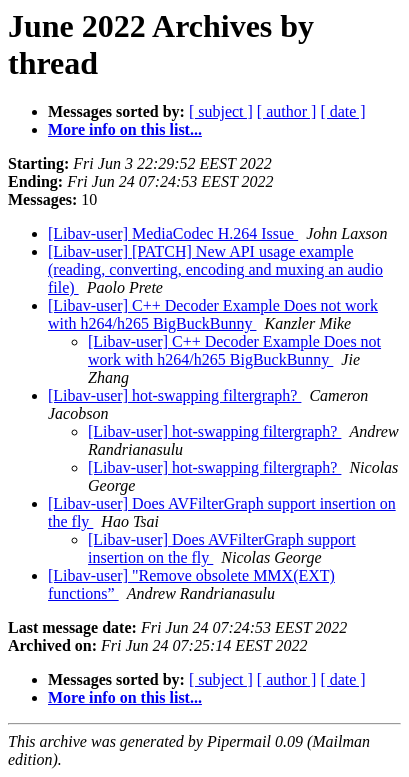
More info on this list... (125, 129)
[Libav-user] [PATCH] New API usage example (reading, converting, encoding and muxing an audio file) (215, 269)
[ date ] (342, 111)
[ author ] (287, 111)
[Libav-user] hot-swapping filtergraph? (174, 395)
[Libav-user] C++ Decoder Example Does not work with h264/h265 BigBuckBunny (213, 314)
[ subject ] (221, 111)
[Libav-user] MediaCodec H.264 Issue (173, 233)
